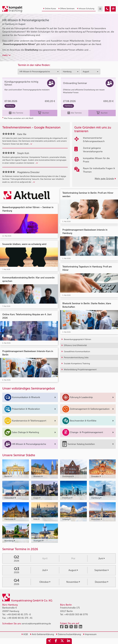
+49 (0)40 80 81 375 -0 (19, 615)
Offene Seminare (66, 9)
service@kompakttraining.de (36, 624)
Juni (101, 558)
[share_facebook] (56, 641)
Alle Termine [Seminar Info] (16, 113)
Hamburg (10, 106)
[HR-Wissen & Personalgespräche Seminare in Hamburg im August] (107, 9)
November (73, 582)
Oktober (45, 582)
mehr (6, 55)
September (102, 570)
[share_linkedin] (69, 641)
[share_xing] (50, 641)
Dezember (102, 582)
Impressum (90, 634)
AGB (25, 634)
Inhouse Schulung (86, 9)
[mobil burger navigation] (100, 9)
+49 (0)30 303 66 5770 (76, 615)
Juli (45, 570)
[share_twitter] (62, 641)
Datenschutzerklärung (68, 634)
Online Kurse (50, 9)
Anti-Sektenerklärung (42, 634)
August (73, 570)
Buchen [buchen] (43, 113)
